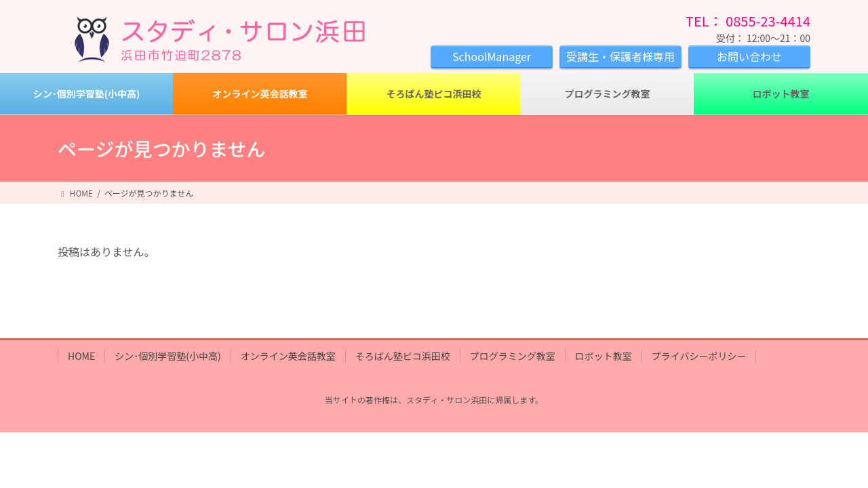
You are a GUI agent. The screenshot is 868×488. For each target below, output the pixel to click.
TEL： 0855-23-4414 (748, 21)
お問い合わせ (749, 56)
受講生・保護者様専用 (620, 56)
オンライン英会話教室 (288, 356)
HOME (81, 356)
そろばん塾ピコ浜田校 (403, 356)
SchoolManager (492, 56)
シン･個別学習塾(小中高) (167, 356)
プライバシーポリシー (699, 356)
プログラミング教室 (513, 356)
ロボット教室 (604, 356)
